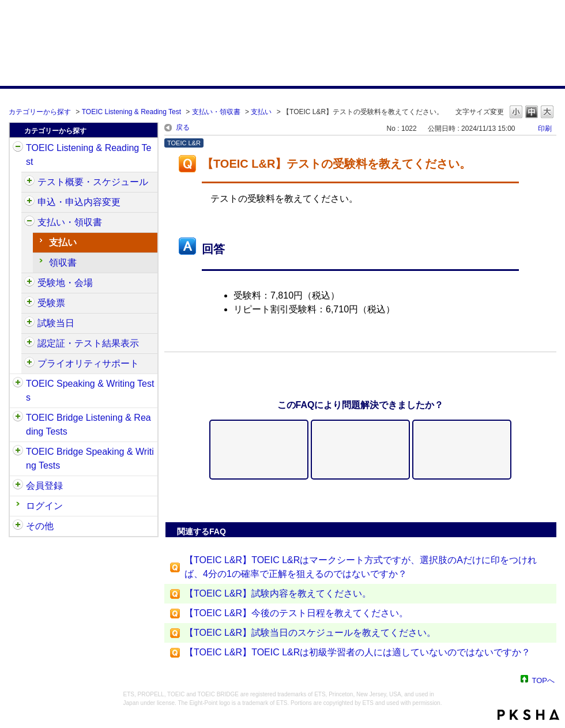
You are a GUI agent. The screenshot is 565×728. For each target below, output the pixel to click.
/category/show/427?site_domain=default (29, 283)
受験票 (51, 303)
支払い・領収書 (216, 112)
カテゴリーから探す (40, 112)
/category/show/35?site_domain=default (18, 526)
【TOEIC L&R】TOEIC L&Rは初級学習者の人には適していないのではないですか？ (357, 652)
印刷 (545, 129)
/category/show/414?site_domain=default (29, 202)
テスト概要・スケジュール (93, 182)
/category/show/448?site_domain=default (29, 364)
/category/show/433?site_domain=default (29, 323)
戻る (183, 127)
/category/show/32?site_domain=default (18, 384)
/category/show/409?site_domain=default (29, 182)
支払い (261, 112)
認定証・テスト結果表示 (88, 343)
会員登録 (44, 486)
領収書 (63, 263)
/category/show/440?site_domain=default (29, 344)
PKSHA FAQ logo (528, 715)
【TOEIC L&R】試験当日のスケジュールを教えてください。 (310, 633)
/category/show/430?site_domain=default (29, 303)
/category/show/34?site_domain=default (18, 452)
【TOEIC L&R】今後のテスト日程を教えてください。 (296, 613)
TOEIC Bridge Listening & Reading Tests (88, 425)
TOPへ (544, 680)
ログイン (44, 506)
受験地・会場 (65, 283)
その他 (40, 526)
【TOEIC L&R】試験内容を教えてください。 (278, 593)
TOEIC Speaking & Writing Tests (90, 391)
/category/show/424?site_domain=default (29, 222)
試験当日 (56, 323)
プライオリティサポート (88, 363)
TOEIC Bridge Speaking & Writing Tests (90, 459)
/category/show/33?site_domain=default (18, 418)
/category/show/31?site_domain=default (18, 148)
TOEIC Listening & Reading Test (131, 112)
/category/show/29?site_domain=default (18, 486)
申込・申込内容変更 (79, 202)
